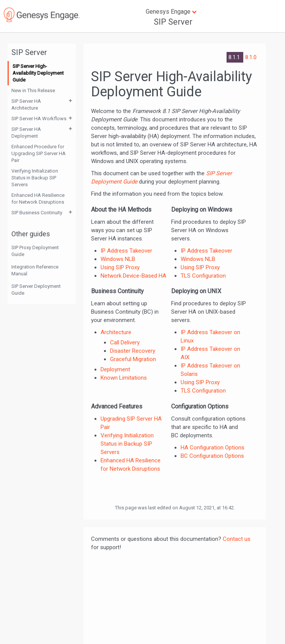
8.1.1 (235, 57)
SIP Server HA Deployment (26, 133)
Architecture (116, 332)
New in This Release (33, 90)
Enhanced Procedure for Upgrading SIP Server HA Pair (39, 153)
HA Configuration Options (213, 448)
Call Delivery (125, 342)
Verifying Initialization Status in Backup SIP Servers (35, 178)
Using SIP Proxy (120, 267)
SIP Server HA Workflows (39, 119)
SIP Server (173, 22)
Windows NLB (118, 259)
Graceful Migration (133, 359)
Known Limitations (124, 378)
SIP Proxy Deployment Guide (35, 251)
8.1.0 (251, 57)
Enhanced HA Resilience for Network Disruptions (38, 199)
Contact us (237, 539)
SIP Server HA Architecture (26, 104)
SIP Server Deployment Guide (36, 290)
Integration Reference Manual (35, 270)
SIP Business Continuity (37, 213)
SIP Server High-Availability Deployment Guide (38, 73)
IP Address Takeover (126, 251)
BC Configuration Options (212, 456)
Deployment (115, 369)
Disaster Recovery (133, 351)
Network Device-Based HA (133, 276)
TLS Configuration (203, 276)
